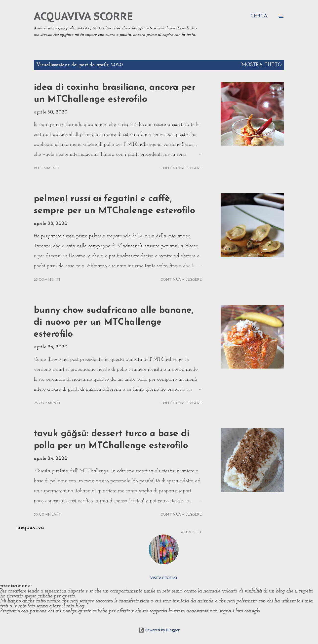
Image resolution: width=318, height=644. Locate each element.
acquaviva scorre (83, 16)
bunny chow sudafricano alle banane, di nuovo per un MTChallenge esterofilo (114, 322)
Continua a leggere (181, 168)
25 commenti (47, 403)
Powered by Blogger (159, 630)
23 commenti (47, 280)
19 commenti (47, 168)
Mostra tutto (261, 65)
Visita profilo (164, 578)
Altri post (191, 532)
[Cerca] (259, 16)
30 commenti (47, 515)
